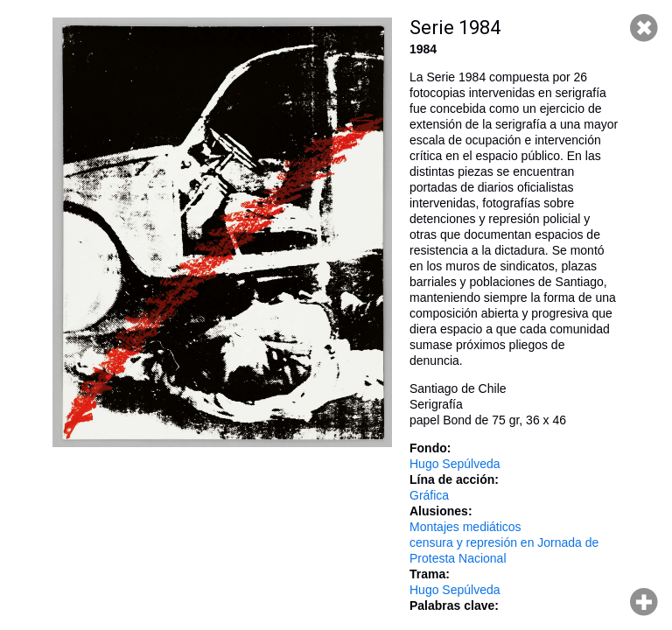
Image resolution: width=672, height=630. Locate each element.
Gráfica (429, 495)
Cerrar (644, 28)
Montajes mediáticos (465, 527)
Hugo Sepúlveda (455, 464)
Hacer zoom (644, 602)
